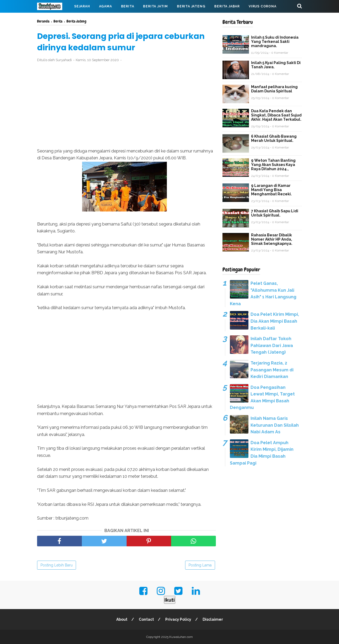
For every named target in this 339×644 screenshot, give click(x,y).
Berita (128, 6)
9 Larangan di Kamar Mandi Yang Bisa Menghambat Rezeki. (271, 190)
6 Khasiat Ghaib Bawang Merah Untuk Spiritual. (274, 138)
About (122, 619)
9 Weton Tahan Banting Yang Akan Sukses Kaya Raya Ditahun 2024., (273, 165)
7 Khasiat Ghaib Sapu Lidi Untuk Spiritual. (275, 213)
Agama (106, 6)
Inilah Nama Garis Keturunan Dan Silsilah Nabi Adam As (275, 425)
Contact (146, 619)
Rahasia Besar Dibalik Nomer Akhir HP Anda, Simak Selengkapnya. (272, 239)
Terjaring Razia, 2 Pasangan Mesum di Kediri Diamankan (272, 370)
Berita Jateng (191, 6)
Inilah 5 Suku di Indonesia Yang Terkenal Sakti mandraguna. (275, 42)
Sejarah (82, 6)
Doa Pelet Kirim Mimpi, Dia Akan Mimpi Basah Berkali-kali (275, 321)
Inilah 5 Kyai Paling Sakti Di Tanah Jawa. (276, 65)
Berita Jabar (227, 6)
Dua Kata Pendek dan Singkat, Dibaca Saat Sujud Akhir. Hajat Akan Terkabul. (276, 115)
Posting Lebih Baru (57, 565)
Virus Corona (263, 6)
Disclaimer (213, 619)
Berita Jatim (155, 6)
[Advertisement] (126, 105)
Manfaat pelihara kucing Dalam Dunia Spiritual (274, 89)
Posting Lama (200, 565)
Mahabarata (54, 19)
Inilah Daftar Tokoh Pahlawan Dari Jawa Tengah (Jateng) (272, 345)
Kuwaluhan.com (181, 637)
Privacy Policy (178, 619)
